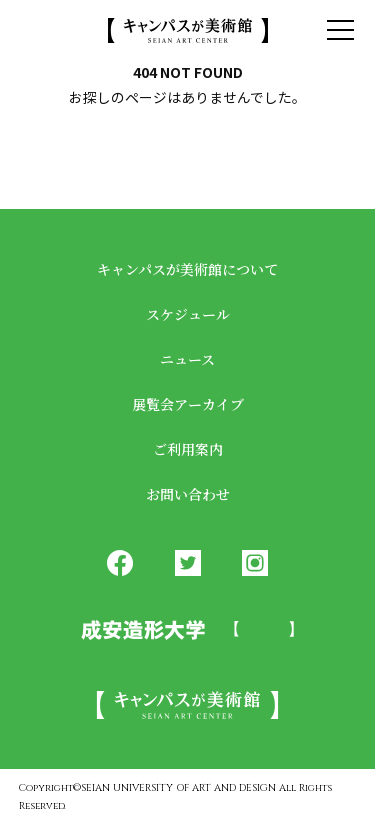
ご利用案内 (188, 449)
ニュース (187, 359)
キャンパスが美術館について (187, 269)
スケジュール (188, 314)
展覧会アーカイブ (188, 404)
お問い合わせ (188, 494)
